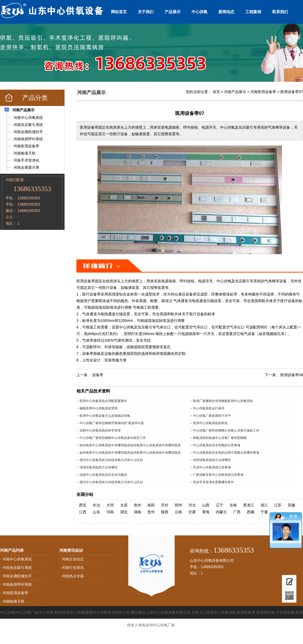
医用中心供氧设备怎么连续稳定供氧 (105, 416)
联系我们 (280, 12)
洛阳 (151, 505)
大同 (110, 505)
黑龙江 (249, 505)
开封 (165, 505)
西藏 (251, 512)
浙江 (264, 505)
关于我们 (146, 12)
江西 (83, 512)
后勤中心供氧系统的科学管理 (100, 430)
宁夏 (264, 512)
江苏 (278, 505)
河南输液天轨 (13, 601)
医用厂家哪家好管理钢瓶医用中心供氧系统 (223, 401)
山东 (96, 512)
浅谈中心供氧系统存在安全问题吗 (103, 475)
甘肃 (192, 512)
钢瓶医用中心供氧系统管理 (99, 408)
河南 (110, 512)
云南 (178, 512)
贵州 (151, 512)
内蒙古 (221, 512)
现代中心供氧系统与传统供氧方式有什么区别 (111, 460)
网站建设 (138, 612)
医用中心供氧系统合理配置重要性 (103, 401)
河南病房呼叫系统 (17, 584)
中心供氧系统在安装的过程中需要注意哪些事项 (226, 453)
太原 (124, 505)
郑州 (178, 505)
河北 (192, 505)
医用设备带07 (292, 92)
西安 (83, 505)
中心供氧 (199, 12)
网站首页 (119, 12)
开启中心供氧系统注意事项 (212, 467)
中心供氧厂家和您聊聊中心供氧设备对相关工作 (113, 438)
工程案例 (253, 12)
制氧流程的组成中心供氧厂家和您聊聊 (220, 438)
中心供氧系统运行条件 (209, 408)
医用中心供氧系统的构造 (210, 423)
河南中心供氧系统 (17, 559)
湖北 (124, 512)
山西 (206, 505)
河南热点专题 (73, 576)
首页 (216, 92)
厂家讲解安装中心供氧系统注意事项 (218, 475)
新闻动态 (226, 12)
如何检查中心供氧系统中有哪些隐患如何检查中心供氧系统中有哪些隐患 (130, 445)
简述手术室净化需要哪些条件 (213, 482)
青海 (206, 512)
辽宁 (219, 505)
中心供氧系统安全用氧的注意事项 (217, 445)
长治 (96, 505)
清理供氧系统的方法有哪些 (212, 460)
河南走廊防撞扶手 (17, 576)
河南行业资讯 (73, 568)
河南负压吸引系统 (17, 568)
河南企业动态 (73, 559)
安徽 (291, 505)
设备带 (98, 375)
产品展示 (173, 12)
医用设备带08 (292, 375)
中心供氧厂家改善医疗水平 (212, 416)
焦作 (138, 505)
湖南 (138, 512)
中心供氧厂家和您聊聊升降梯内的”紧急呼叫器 (112, 423)
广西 (237, 512)
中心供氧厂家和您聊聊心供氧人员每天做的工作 (226, 430)
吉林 (233, 505)
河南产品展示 (235, 92)
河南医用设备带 (263, 92)
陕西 (165, 512)
